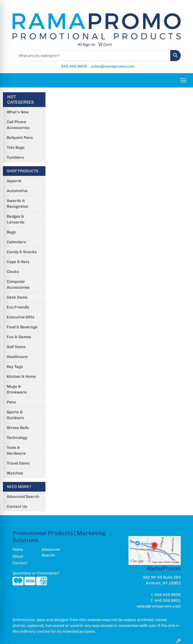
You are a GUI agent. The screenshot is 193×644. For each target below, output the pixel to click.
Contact (20, 563)
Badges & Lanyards (16, 219)
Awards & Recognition (18, 204)
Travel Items (18, 463)
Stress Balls (18, 428)
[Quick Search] (92, 56)
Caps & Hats (18, 262)
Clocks (13, 272)
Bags (11, 232)
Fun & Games (19, 337)
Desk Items (17, 297)
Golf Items (16, 347)
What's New (18, 112)
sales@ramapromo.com (113, 66)
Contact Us (17, 506)
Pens (11, 402)
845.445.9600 (74, 66)
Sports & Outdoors (15, 415)
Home (18, 549)
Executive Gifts (21, 317)
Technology (17, 438)
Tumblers (15, 157)
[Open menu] (183, 80)
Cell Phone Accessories (18, 125)
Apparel (14, 181)
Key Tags (15, 367)
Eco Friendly (18, 307)
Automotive (17, 191)
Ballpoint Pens (20, 138)
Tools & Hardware (16, 450)
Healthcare (17, 357)
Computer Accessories (18, 284)
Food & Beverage (22, 327)
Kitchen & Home (21, 376)
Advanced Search (23, 497)
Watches (15, 473)
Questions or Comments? (36, 573)
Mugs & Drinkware (17, 389)
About (18, 556)
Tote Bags (16, 147)
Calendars (16, 242)
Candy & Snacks (22, 252)
